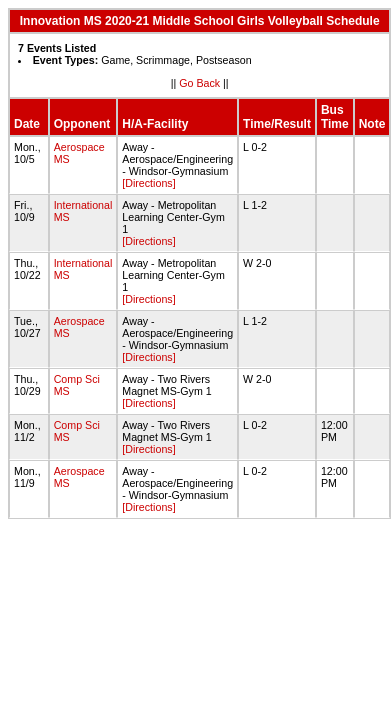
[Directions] (148, 183)
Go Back (199, 83)
